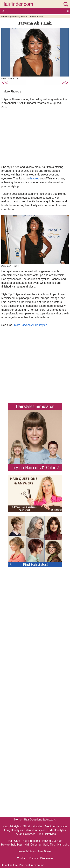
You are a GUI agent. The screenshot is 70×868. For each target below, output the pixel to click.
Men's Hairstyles (35, 830)
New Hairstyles (12, 826)
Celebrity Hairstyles (21, 17)
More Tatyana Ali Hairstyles (31, 325)
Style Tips (49, 845)
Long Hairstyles (13, 830)
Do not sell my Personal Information (22, 865)
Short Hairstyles (33, 826)
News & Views (27, 851)
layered (35, 178)
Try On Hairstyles (25, 834)
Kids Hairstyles (57, 830)
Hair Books (45, 851)
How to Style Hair (12, 845)
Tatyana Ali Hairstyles (36, 17)
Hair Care (14, 841)
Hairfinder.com (17, 4)
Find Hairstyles (47, 834)
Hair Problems (31, 841)
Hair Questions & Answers (40, 820)
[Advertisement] (35, 137)
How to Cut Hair (52, 841)
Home (3, 17)
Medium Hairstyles (56, 826)
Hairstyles (9, 17)
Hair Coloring (33, 845)
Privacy (33, 858)
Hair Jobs (63, 845)
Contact (22, 858)
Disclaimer (47, 858)
